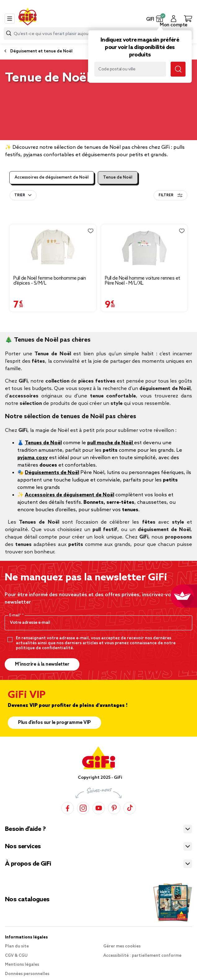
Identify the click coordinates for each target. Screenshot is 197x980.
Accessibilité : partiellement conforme (142, 956)
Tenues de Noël (43, 443)
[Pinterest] (114, 808)
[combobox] (23, 195)
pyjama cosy (33, 458)
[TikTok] (130, 808)
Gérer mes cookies (122, 946)
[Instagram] (83, 808)
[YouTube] (99, 808)
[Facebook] (68, 808)
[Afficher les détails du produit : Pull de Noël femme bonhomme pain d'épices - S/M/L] (53, 248)
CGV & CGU (16, 956)
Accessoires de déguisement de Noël (52, 177)
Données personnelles (27, 974)
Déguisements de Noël (52, 473)
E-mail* (16, 615)
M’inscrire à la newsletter (42, 664)
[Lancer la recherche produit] (9, 33)
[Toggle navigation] (10, 19)
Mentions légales (22, 965)
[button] (160, 19)
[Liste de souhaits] (91, 231)
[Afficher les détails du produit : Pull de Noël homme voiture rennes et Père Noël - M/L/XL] (144, 248)
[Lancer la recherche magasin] (178, 69)
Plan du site (17, 946)
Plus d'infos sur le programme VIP (54, 723)
